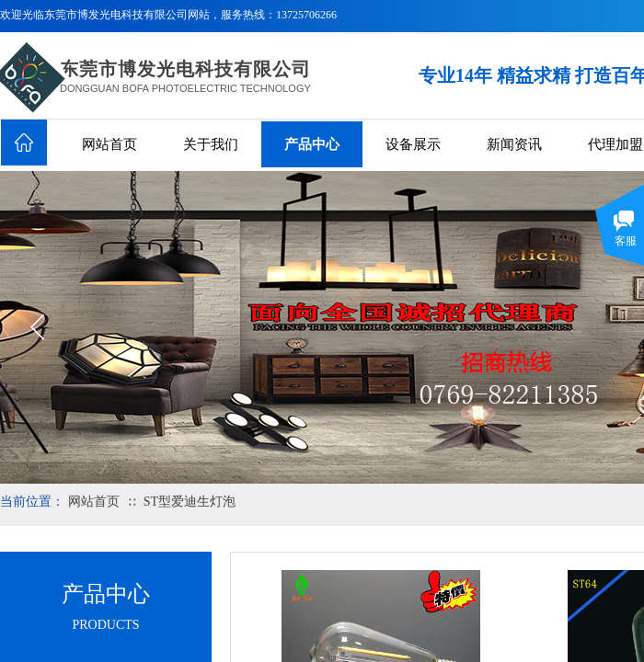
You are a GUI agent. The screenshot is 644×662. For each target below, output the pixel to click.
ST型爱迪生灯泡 (190, 502)
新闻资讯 (514, 144)
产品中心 (312, 144)
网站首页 (109, 144)
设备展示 (413, 144)
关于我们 (211, 144)
